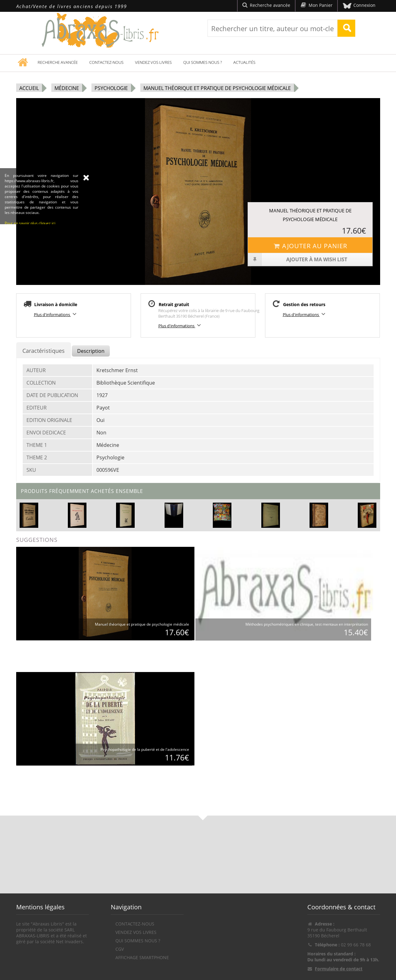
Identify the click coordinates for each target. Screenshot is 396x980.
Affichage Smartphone (142, 957)
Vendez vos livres (153, 62)
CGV (120, 949)
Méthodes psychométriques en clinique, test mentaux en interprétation (307, 624)
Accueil (29, 88)
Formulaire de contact (339, 969)
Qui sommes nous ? (203, 62)
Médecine (67, 88)
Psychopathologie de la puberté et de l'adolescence (145, 749)
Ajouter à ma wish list (298, 259)
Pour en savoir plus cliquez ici (30, 284)
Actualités (244, 62)
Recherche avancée (58, 62)
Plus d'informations (56, 314)
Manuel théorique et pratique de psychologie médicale (217, 88)
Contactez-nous (106, 62)
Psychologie (111, 88)
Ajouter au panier (310, 246)
